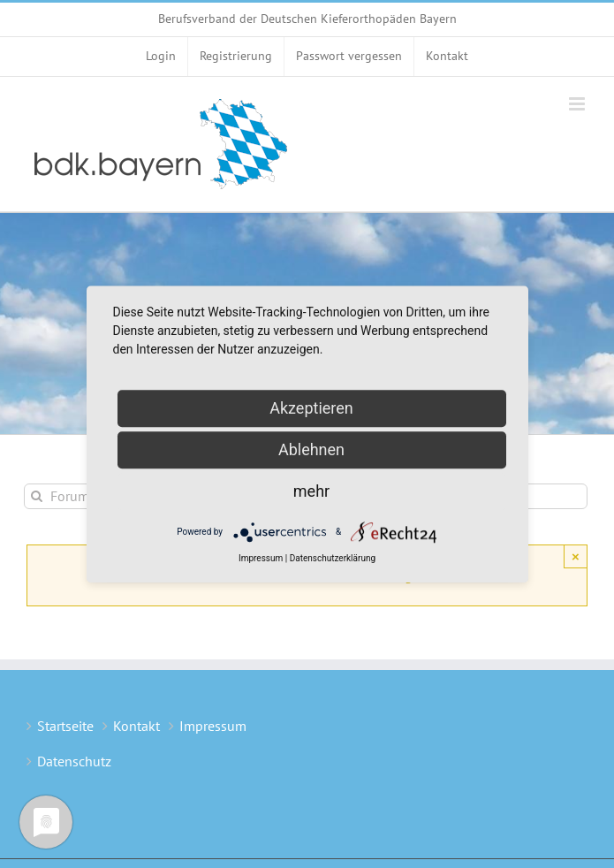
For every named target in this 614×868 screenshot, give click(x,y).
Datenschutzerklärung (333, 558)
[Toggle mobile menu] (578, 104)
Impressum (213, 726)
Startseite (65, 726)
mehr (311, 491)
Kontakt (136, 726)
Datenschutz (74, 761)
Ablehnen (311, 449)
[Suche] (37, 496)
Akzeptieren (311, 408)
